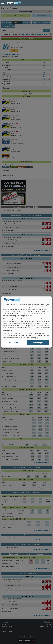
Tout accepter (38, 343)
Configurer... (14, 343)
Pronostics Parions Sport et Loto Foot (14, 3)
